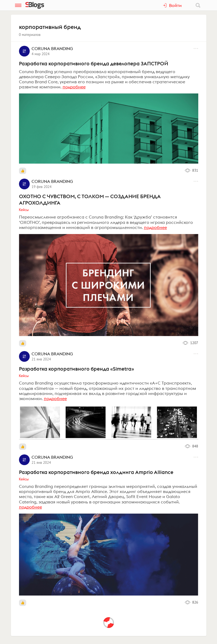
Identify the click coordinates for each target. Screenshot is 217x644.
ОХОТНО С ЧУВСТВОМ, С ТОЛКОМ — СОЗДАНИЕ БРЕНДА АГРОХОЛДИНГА (90, 199)
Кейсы (24, 210)
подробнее (74, 87)
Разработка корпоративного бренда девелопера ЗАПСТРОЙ (94, 63)
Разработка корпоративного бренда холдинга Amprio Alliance (96, 472)
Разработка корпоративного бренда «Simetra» (77, 369)
